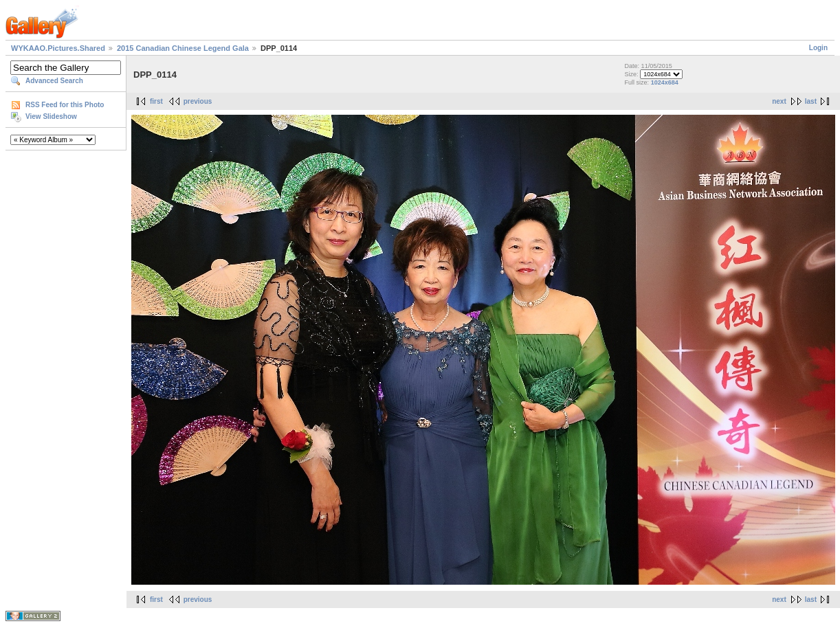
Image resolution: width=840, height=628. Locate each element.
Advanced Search (54, 81)
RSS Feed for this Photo (65, 105)
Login (818, 48)
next (779, 101)
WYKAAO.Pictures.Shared (58, 48)
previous (198, 101)
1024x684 (665, 82)
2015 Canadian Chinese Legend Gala (183, 48)
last (811, 101)
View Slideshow (51, 116)
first (156, 101)
